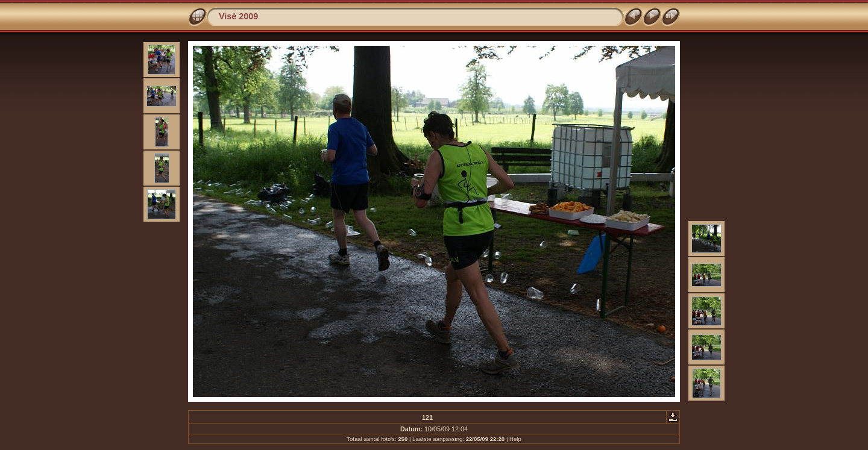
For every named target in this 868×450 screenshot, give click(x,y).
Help (515, 439)
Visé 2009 (238, 16)
